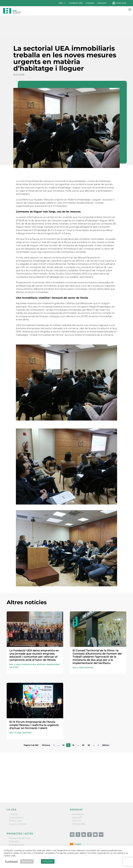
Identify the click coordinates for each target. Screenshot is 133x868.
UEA (61, 3)
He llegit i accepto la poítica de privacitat (26, 764)
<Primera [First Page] (46, 724)
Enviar (120, 769)
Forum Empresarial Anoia (23, 830)
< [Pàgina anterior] (54, 724)
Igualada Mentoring (20, 833)
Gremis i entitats (18, 803)
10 (63, 724)
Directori (90, 3)
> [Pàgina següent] (98, 724)
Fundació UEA (76, 3)
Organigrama (16, 796)
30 (89, 724)
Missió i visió (15, 800)
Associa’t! (102, 3)
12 (73, 724)
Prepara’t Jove (17, 824)
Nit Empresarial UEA (20, 827)
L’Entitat (13, 793)
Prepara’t (14, 821)
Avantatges (78, 793)
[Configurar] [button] (11, 861)
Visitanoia (14, 837)
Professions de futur (20, 817)
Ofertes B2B (79, 803)
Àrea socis (121, 3)
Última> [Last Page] (106, 724)
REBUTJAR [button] (27, 861)
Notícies (41, 643)
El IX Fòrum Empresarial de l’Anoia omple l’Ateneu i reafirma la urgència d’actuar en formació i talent (34, 704)
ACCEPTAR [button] (48, 861)
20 (83, 724)
